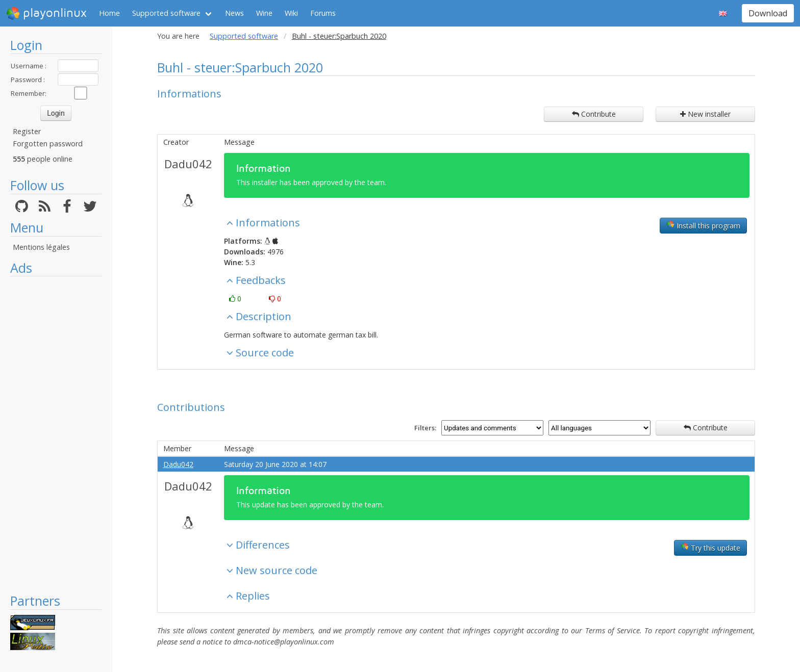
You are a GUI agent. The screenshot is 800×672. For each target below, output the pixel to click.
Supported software (166, 13)
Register (27, 131)
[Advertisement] (56, 434)
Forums (323, 13)
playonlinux (46, 13)
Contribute (594, 114)
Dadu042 (188, 164)
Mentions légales (41, 247)
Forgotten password (48, 144)
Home (109, 13)
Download (768, 13)
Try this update (710, 548)
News (234, 13)
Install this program (703, 225)
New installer (705, 114)
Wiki (291, 13)
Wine (264, 13)
